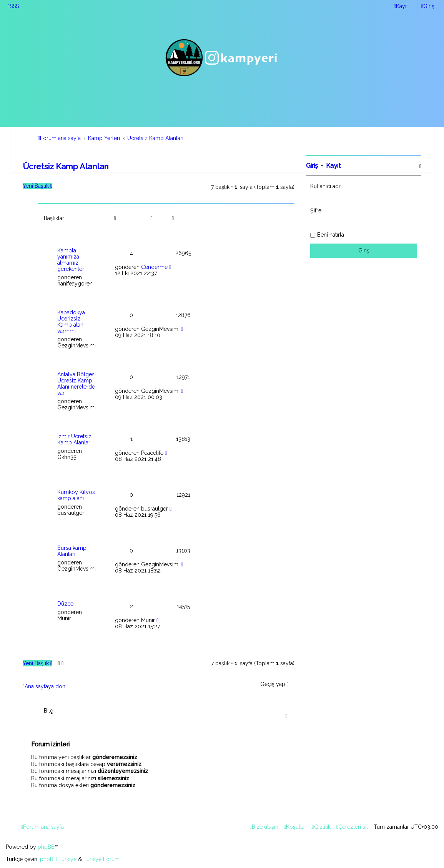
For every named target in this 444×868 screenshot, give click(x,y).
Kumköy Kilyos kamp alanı (76, 495)
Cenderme (154, 267)
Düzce (65, 604)
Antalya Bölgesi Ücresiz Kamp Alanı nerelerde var (76, 384)
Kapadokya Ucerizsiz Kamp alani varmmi (71, 322)
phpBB (46, 847)
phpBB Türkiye (58, 859)
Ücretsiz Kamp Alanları (66, 166)
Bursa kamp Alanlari (72, 551)
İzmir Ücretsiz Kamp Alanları (74, 439)
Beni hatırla (331, 235)
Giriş (312, 166)
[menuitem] (13, 6)
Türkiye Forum (101, 859)
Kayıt (333, 166)
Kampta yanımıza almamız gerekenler (71, 260)
